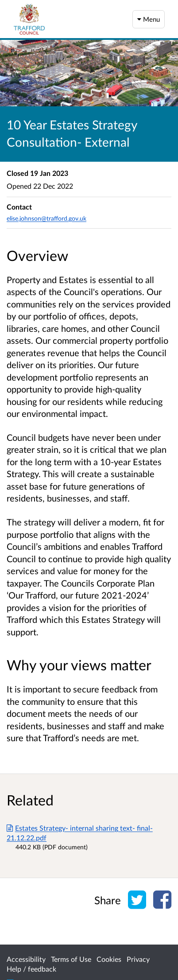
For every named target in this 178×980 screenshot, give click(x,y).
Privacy (138, 959)
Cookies (109, 959)
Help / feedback (31, 969)
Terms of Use (71, 959)
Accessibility (26, 959)
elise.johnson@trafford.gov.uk (46, 218)
